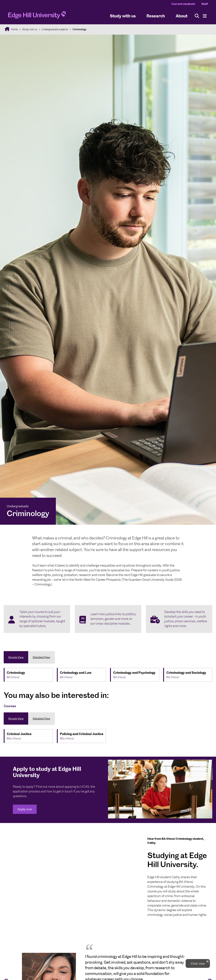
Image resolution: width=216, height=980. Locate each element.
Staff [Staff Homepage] (205, 4)
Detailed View (41, 657)
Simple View (16, 657)
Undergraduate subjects (55, 29)
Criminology (79, 29)
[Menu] (205, 16)
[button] (198, 963)
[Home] (37, 16)
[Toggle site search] (197, 16)
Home (14, 29)
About (182, 16)
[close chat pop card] (208, 961)
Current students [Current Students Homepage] (183, 4)
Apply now (25, 809)
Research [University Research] (156, 16)
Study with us (123, 16)
